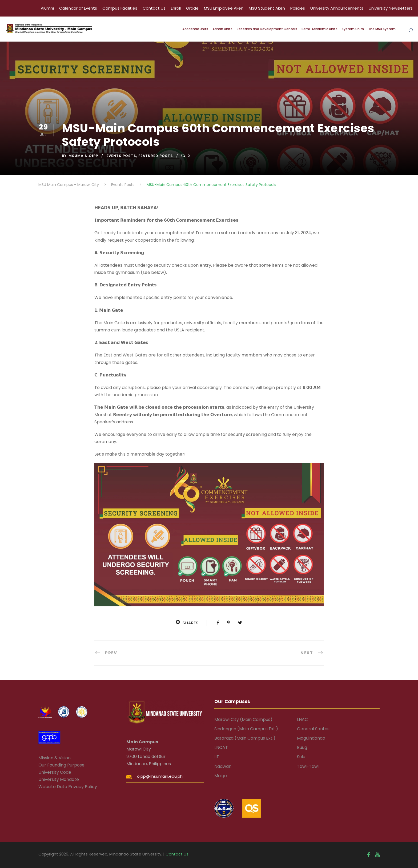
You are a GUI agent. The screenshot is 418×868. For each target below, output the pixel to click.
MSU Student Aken (267, 8)
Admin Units (222, 29)
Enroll (176, 8)
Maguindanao (311, 738)
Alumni (47, 8)
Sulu (301, 757)
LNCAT (221, 747)
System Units (353, 29)
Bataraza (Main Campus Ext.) (245, 738)
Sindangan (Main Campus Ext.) (246, 729)
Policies (298, 8)
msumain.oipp (83, 156)
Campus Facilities (120, 8)
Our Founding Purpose (61, 765)
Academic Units (195, 29)
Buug (302, 747)
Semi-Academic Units (319, 29)
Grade (192, 8)
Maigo (221, 776)
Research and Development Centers (267, 29)
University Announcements (337, 8)
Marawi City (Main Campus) (243, 719)
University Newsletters (391, 8)
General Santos (313, 729)
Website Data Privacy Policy (68, 787)
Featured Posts (156, 156)
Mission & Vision (55, 758)
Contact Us (154, 8)
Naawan (223, 766)
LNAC (302, 719)
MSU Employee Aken (224, 8)
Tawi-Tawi (308, 766)
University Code (55, 772)
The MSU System (382, 29)
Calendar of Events (78, 8)
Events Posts (121, 156)
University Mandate (59, 779)
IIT (217, 757)
